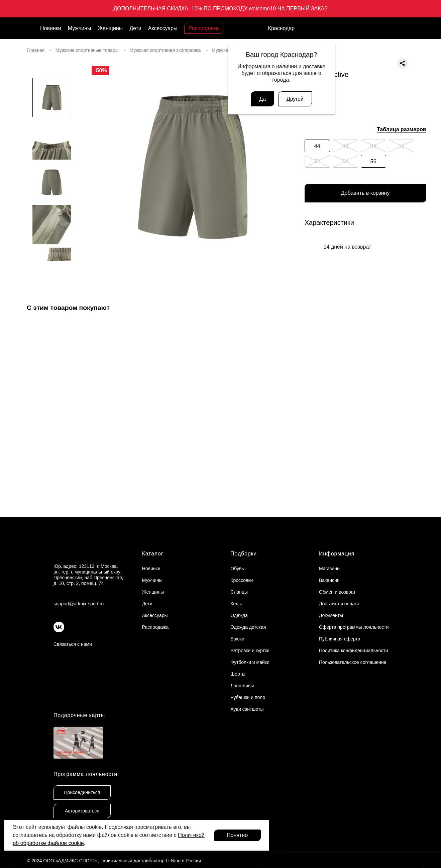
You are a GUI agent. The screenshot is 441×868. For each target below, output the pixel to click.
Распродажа (204, 28)
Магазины (330, 569)
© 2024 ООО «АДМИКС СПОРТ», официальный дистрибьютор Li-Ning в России (114, 861)
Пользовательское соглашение (353, 662)
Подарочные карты (79, 715)
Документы (331, 615)
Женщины (111, 28)
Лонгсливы (242, 686)
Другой (295, 99)
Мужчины (80, 28)
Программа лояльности (85, 774)
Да (262, 99)
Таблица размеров (402, 129)
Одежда (239, 615)
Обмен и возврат (337, 592)
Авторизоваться (82, 811)
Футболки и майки (250, 662)
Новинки (51, 28)
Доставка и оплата (339, 604)
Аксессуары (163, 28)
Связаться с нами (73, 644)
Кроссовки (242, 580)
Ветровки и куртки (250, 650)
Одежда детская (248, 627)
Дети (135, 28)
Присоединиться (82, 792)
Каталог (153, 554)
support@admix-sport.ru (79, 604)
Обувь (237, 569)
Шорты (238, 674)
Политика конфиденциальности (354, 650)
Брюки (237, 639)
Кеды (236, 604)
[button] (52, 275)
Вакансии (329, 580)
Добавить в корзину (365, 193)
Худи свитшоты (247, 709)
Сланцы (239, 592)
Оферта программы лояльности (354, 627)
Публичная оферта (340, 639)
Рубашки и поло (248, 697)
